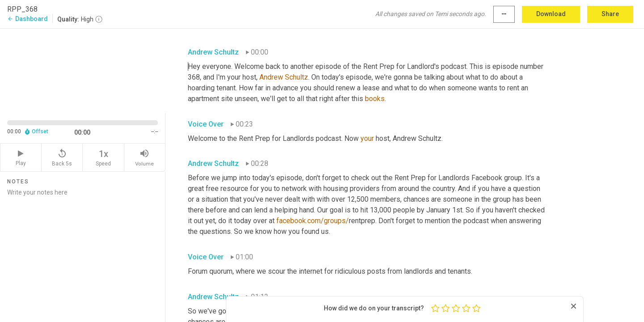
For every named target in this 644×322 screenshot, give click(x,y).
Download (551, 14)
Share (610, 14)
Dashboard (28, 19)
